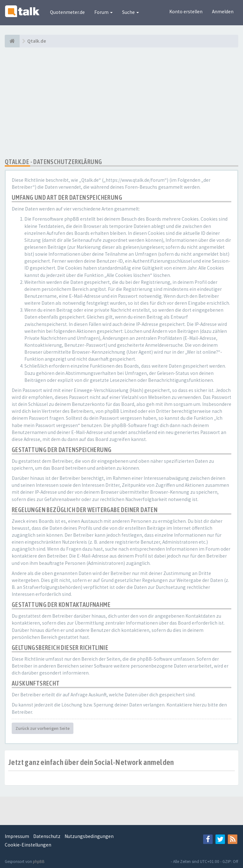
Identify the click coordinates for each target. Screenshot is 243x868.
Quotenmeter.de (67, 12)
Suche (131, 12)
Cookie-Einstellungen (28, 845)
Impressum (17, 836)
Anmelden (223, 12)
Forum (103, 12)
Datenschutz (47, 836)
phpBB (39, 862)
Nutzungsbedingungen (89, 836)
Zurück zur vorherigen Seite (43, 728)
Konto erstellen (186, 12)
